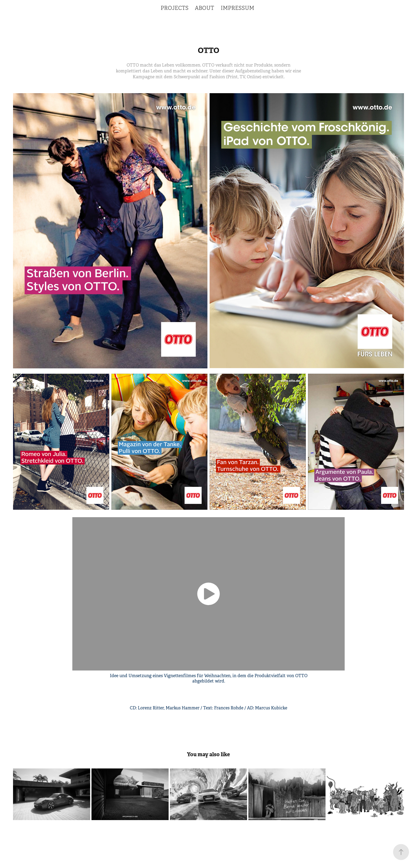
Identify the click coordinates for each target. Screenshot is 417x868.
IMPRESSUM (237, 8)
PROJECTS (175, 8)
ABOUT (205, 8)
